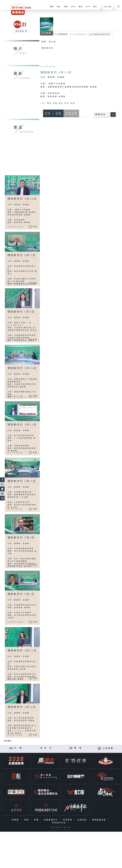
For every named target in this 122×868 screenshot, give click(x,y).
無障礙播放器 (99, 820)
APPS (87, 8)
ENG (106, 7)
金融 (55, 103)
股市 (67, 103)
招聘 (27, 820)
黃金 (61, 103)
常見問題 (68, 820)
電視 (51, 8)
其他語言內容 (59, 823)
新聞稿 (16, 820)
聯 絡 (78, 748)
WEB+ (72, 8)
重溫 (80, 8)
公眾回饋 (108, 748)
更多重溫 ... (8, 741)
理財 (49, 103)
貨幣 (73, 103)
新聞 (65, 8)
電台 (58, 8)
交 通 (18, 748)
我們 (94, 8)
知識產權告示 (51, 820)
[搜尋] (119, 6)
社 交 (48, 748)
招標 (37, 820)
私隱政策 (83, 820)
